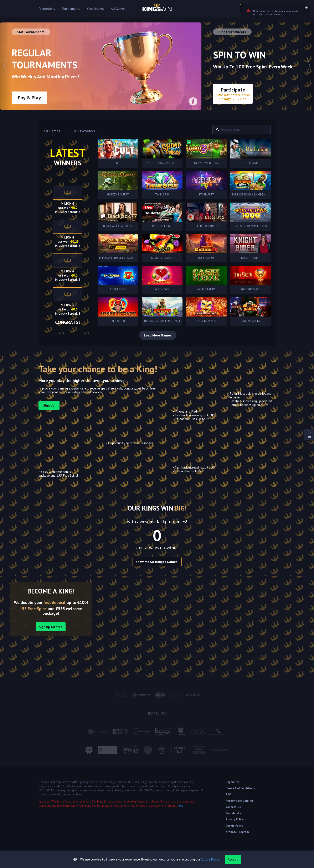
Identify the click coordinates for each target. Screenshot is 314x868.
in (68, 212)
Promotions (47, 9)
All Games (118, 9)
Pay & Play (29, 98)
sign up (49, 405)
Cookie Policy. (210, 859)
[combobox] (55, 131)
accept (233, 859)
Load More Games (158, 335)
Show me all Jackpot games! (157, 562)
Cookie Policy (234, 826)
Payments (233, 782)
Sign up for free (51, 627)
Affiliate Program (237, 832)
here (181, 806)
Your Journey (96, 9)
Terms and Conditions (240, 788)
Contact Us (233, 807)
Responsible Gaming (239, 801)
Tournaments (71, 9)
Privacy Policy (235, 819)
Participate (233, 94)
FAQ (228, 794)
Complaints (233, 813)
